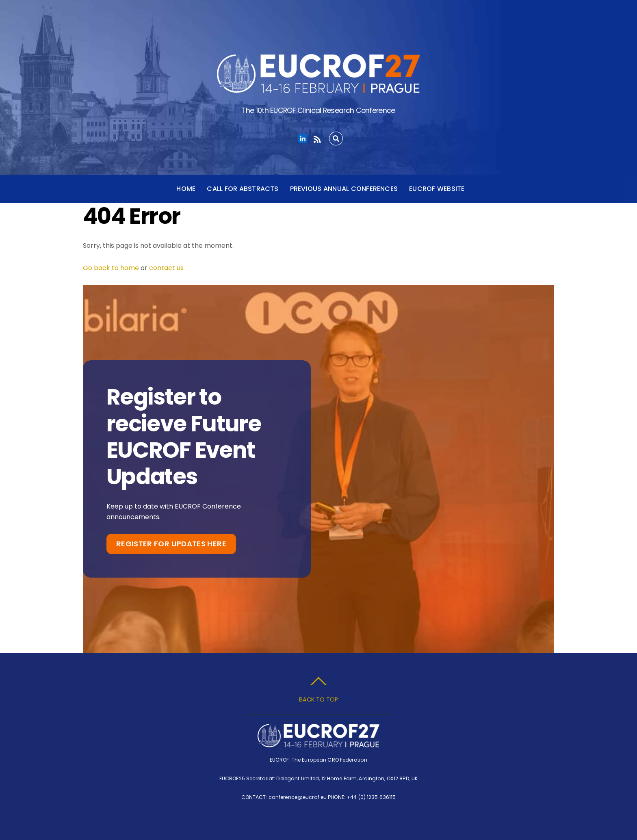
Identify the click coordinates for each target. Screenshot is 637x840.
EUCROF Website (437, 189)
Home (186, 189)
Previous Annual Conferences (344, 189)
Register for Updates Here (171, 544)
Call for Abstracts (243, 189)
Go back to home (111, 268)
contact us (166, 268)
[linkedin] (303, 139)
